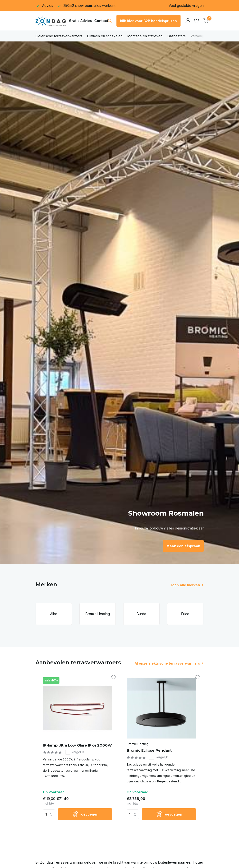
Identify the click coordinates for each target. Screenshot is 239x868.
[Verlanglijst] (196, 21)
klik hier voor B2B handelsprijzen (148, 21)
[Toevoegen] (85, 814)
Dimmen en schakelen (105, 36)
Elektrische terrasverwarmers (59, 36)
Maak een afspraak (183, 546)
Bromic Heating (138, 744)
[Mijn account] (188, 21)
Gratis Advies (80, 21)
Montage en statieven (145, 36)
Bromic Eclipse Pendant (149, 750)
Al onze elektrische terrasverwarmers (167, 663)
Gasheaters (177, 36)
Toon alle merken (185, 585)
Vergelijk (75, 752)
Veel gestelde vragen (186, 5)
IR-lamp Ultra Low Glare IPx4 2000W (77, 745)
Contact (101, 21)
